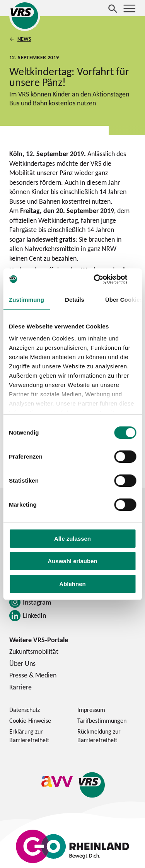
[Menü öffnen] (130, 9)
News (24, 39)
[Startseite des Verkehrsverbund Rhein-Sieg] (25, 15)
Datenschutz (25, 710)
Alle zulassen (72, 539)
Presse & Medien (33, 675)
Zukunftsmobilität (34, 651)
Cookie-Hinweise (30, 720)
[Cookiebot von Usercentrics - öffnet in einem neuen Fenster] (103, 279)
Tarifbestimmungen (102, 720)
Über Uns (22, 663)
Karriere (20, 687)
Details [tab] (75, 300)
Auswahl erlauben (72, 561)
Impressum (91, 710)
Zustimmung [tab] (26, 300)
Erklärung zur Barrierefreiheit (29, 736)
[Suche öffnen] (113, 9)
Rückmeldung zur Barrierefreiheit (99, 736)
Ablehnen (72, 584)
